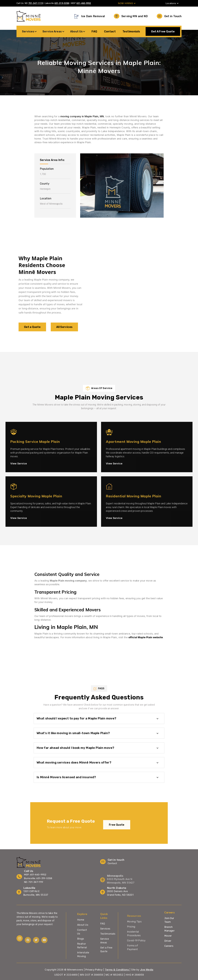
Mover (168, 936)
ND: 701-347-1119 (34, 884)
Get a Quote (32, 330)
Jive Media (147, 976)
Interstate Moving (83, 964)
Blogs (81, 948)
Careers (169, 946)
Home (81, 929)
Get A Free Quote (163, 31)
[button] (127, 3)
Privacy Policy (94, 976)
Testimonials (131, 31)
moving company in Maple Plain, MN (82, 116)
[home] (29, 16)
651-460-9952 (84, 3)
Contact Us (82, 941)
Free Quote (117, 831)
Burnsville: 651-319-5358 (38, 881)
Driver (168, 941)
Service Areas (105, 950)
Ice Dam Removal (93, 16)
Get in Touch (173, 16)
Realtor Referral (82, 955)
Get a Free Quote (106, 959)
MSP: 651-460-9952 (35, 877)
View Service (19, 470)
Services (105, 938)
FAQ (94, 31)
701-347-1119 (36, 3)
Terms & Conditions (117, 976)
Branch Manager (169, 929)
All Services (64, 330)
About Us (83, 935)
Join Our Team (169, 920)
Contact (110, 31)
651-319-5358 (62, 3)
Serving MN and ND (135, 16)
